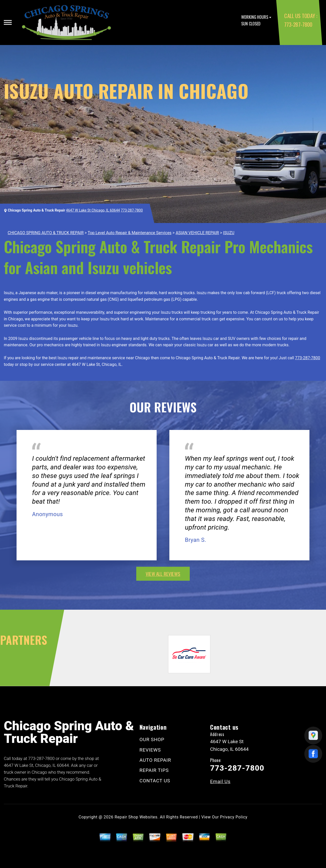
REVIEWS (150, 750)
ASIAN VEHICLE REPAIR (197, 233)
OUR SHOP (152, 739)
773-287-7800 (298, 24)
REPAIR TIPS (154, 770)
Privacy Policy (234, 817)
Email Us (220, 781)
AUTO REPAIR (155, 760)
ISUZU (229, 233)
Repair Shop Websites (136, 817)
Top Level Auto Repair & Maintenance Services (130, 233)
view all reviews (163, 574)
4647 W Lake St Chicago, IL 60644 (93, 210)
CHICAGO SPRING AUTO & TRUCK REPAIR (46, 233)
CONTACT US (155, 781)
